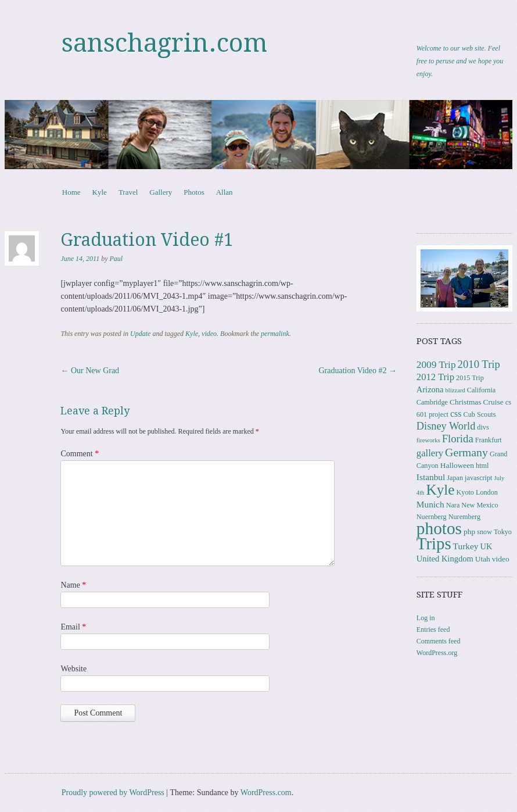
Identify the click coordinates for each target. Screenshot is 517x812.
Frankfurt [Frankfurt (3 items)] (489, 440)
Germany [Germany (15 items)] (466, 452)
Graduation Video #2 (358, 371)
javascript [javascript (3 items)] (478, 478)
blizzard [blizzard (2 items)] (455, 390)
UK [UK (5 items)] (486, 546)
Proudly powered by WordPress (113, 793)
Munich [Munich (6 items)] (430, 504)
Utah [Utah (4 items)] (483, 559)
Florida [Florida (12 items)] (458, 439)
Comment (80, 454)
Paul (116, 259)
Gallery (161, 192)
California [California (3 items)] (481, 390)
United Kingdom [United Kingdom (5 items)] (445, 559)
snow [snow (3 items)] (484, 532)
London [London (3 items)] (487, 492)
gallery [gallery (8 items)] (430, 453)
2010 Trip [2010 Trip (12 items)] (479, 364)
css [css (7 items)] (456, 414)
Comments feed (439, 641)
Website (73, 669)
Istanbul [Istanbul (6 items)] (431, 477)
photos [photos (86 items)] (439, 528)
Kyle (100, 192)
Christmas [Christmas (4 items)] (466, 402)
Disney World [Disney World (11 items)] (446, 426)
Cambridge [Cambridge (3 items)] (432, 402)
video (209, 334)
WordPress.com (266, 793)
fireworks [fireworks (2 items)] (428, 440)
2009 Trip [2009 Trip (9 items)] (436, 365)
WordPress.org (437, 653)
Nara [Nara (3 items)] (453, 505)
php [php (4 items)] (469, 532)
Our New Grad (90, 371)
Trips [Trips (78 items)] (434, 543)
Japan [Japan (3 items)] (455, 478)
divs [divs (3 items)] (483, 427)
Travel (128, 192)
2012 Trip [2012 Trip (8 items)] (435, 377)
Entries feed (433, 629)
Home (71, 192)
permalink (275, 334)
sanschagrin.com (164, 43)
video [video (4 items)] (501, 559)
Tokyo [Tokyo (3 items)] (503, 532)
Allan (225, 192)
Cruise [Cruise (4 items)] (493, 402)
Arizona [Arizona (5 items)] (430, 389)
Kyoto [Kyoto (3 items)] (465, 492)
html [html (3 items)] (482, 466)
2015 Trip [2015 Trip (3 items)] (470, 378)
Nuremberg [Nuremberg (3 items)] (464, 517)
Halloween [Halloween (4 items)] (457, 465)
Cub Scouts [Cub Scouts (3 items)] (480, 414)
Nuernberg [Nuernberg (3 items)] (432, 517)
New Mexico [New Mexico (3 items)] (480, 505)
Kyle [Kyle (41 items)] (440, 490)
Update (140, 334)
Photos (194, 192)
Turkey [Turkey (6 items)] (466, 546)
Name (73, 585)
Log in (426, 618)
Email (73, 627)
